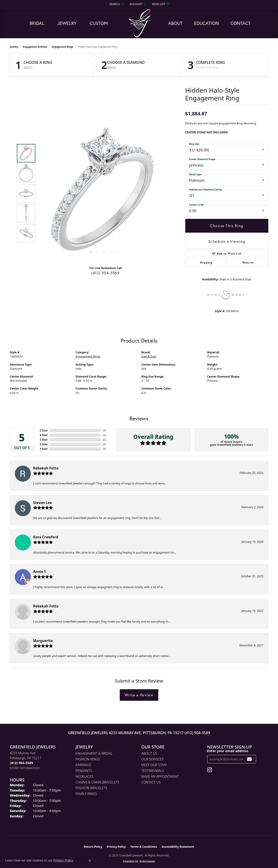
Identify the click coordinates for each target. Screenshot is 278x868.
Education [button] (206, 23)
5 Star (44, 430)
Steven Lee (43, 503)
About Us (149, 753)
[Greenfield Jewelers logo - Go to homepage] (139, 23)
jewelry (14, 47)
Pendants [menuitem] (84, 771)
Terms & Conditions (144, 847)
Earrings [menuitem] (83, 765)
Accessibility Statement (178, 847)
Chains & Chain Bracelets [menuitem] (98, 782)
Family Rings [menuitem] (86, 794)
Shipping (206, 262)
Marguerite (43, 641)
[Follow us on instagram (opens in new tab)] (210, 770)
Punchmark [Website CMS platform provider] (147, 862)
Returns (248, 262)
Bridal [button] (37, 23)
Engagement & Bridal (35, 47)
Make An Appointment (160, 776)
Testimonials (153, 771)
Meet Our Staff (154, 765)
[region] (105, 193)
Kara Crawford (46, 537)
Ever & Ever (149, 356)
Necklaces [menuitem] (85, 776)
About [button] (175, 23)
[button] (116, 4)
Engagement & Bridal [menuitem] (94, 753)
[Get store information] (25, 768)
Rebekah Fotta (46, 468)
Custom (99, 23)
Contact (241, 23)
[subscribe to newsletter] (250, 759)
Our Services (152, 759)
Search (28, 67)
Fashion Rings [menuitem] (88, 759)
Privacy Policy (116, 847)
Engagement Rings (62, 47)
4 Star (44, 435)
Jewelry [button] (67, 23)
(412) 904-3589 (106, 273)
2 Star (44, 444)
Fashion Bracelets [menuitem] (92, 788)
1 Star (44, 449)
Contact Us (151, 782)
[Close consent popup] (90, 861)
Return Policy (93, 847)
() (104, 430)
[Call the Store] (21, 763)
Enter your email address (228, 751)
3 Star (44, 440)
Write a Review (139, 695)
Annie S (40, 572)
